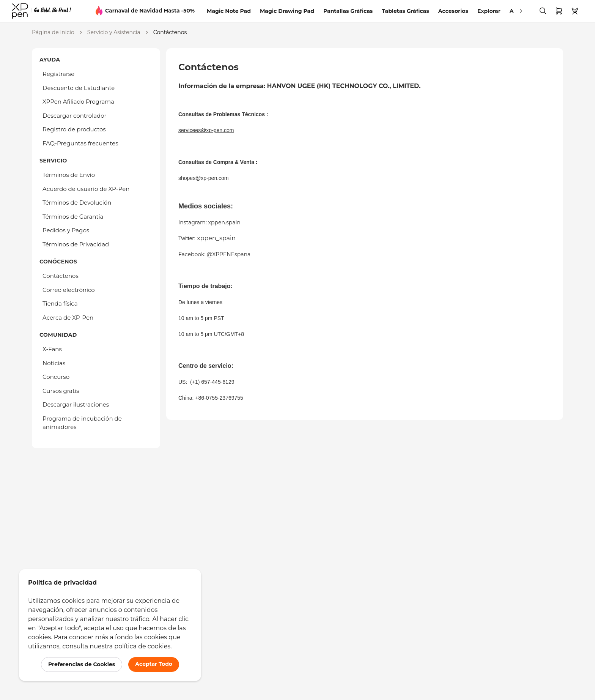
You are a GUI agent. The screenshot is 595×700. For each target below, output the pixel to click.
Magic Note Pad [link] (229, 11)
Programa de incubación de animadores (82, 423)
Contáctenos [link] (170, 32)
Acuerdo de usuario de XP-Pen (86, 189)
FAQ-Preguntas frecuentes (80, 143)
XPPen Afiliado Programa (78, 102)
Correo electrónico (69, 290)
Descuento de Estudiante (79, 88)
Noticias (54, 363)
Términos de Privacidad (76, 244)
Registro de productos (74, 129)
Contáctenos (61, 276)
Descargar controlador (75, 116)
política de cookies (142, 646)
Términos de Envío (69, 175)
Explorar (489, 11)
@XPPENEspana (229, 254)
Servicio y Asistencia (114, 32)
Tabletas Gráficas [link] (405, 11)
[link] (42, 11)
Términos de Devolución (77, 203)
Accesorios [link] (453, 11)
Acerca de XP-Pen (68, 318)
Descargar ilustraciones (76, 404)
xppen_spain (216, 238)
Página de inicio (53, 32)
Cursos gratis (61, 391)
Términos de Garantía (73, 217)
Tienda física (60, 303)
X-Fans (52, 349)
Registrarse (58, 74)
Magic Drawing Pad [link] (287, 11)
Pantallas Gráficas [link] (348, 11)
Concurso (56, 377)
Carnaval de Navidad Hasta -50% (150, 11)
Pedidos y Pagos (66, 230)
